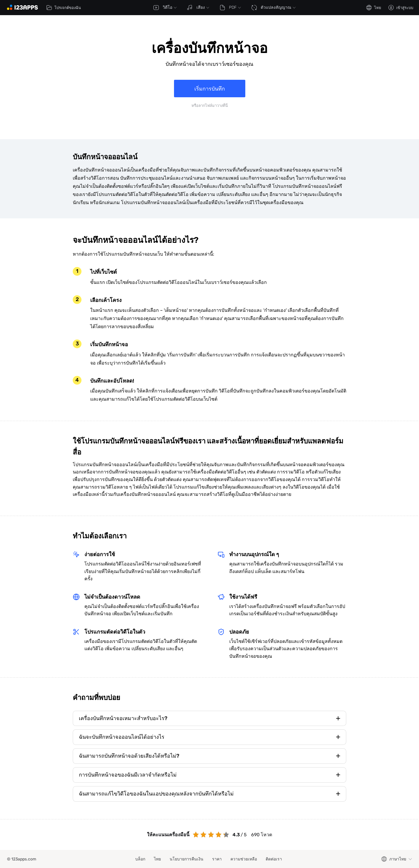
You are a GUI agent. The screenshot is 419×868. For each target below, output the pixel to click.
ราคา (217, 859)
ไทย (157, 859)
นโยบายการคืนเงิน (187, 859)
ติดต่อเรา (274, 859)
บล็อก (140, 859)
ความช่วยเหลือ (244, 859)
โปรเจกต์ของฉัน (64, 8)
